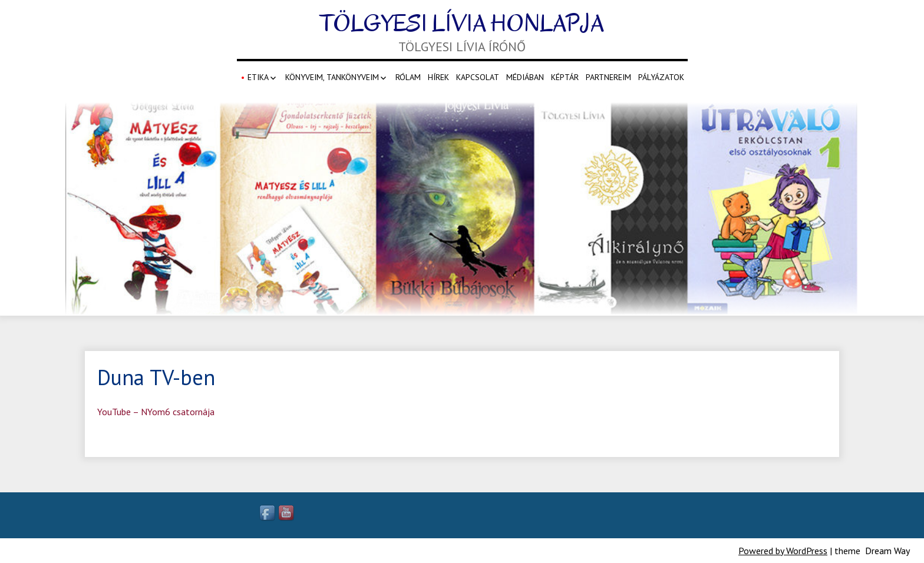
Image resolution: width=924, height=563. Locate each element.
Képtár (565, 77)
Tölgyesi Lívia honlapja (462, 23)
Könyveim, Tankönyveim (332, 77)
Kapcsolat (478, 77)
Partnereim (608, 77)
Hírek (438, 77)
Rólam (408, 77)
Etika (258, 77)
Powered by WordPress (783, 551)
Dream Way (887, 551)
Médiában (525, 77)
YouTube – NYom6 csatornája (156, 412)
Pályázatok (661, 77)
